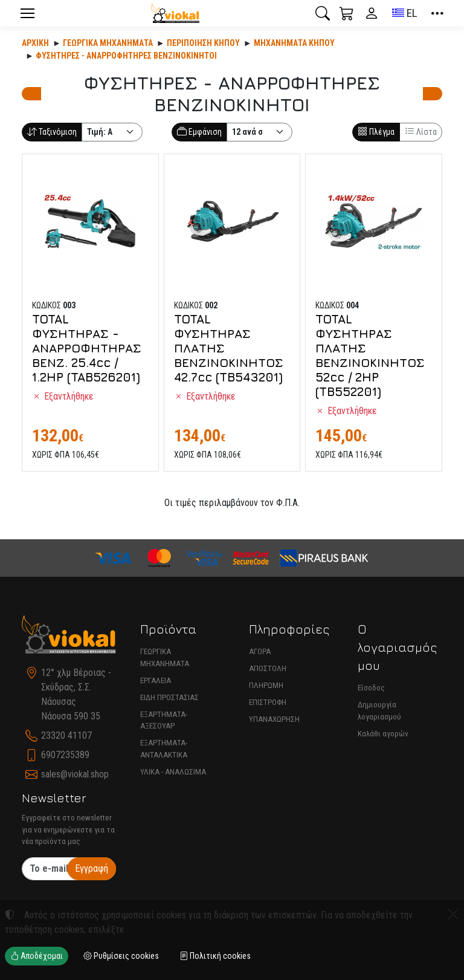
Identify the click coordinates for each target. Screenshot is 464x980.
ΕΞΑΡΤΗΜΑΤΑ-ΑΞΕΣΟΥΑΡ (164, 720)
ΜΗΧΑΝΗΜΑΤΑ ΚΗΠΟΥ (294, 43)
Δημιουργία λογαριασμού (379, 711)
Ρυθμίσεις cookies (121, 956)
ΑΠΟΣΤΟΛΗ (268, 668)
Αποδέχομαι (37, 956)
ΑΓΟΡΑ (260, 651)
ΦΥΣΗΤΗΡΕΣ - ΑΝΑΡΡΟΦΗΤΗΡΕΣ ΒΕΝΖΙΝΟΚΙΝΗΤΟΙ (126, 56)
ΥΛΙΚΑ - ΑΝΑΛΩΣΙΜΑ (173, 772)
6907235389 (65, 755)
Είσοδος (371, 688)
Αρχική (35, 43)
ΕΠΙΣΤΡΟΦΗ (268, 702)
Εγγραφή (92, 868)
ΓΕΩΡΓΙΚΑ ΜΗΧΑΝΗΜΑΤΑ (165, 657)
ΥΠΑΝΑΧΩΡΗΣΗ (274, 719)
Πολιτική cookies (215, 956)
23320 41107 (66, 735)
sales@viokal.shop (75, 774)
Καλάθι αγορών (383, 734)
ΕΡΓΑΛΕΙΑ (156, 680)
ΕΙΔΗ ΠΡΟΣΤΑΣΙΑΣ (169, 697)
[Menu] (27, 13)
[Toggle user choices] (372, 13)
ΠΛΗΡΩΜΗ (266, 685)
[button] (323, 13)
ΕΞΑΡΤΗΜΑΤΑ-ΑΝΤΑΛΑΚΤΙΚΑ (164, 749)
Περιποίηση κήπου (203, 43)
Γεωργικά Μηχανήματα (108, 43)
